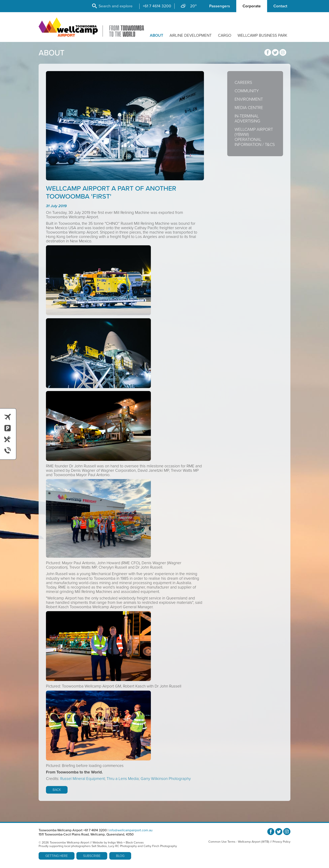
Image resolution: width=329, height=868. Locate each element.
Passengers (220, 6)
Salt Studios (99, 846)
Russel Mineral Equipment (82, 779)
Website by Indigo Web (108, 843)
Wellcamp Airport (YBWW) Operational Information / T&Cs (255, 137)
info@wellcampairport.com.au (131, 830)
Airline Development (191, 35)
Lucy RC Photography (123, 846)
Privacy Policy (281, 842)
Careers (243, 83)
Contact (280, 6)
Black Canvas (135, 843)
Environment (249, 99)
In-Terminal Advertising (247, 119)
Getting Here (57, 856)
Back (57, 790)
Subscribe (92, 856)
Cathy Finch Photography (160, 846)
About (157, 35)
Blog (120, 856)
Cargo (225, 35)
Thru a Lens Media (123, 779)
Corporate (252, 6)
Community (247, 91)
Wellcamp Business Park (262, 35)
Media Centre (249, 108)
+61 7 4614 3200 (157, 6)
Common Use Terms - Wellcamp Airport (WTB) (239, 842)
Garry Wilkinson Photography (166, 779)
